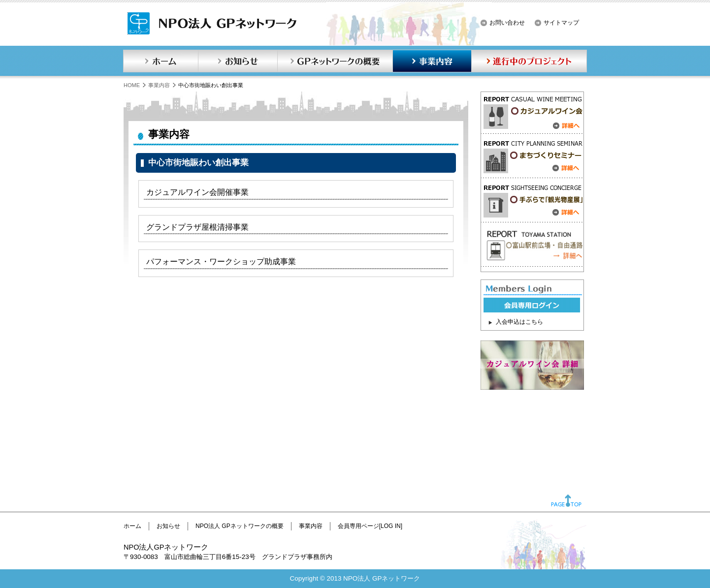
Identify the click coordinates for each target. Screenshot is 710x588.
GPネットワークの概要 (335, 61)
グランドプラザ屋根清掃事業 (197, 227)
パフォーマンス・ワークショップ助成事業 (221, 262)
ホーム (161, 61)
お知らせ (238, 61)
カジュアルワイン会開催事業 (197, 192)
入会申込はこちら (519, 322)
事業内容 (432, 61)
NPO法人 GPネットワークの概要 (240, 526)
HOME (132, 85)
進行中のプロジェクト (529, 61)
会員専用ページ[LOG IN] (370, 526)
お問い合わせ (507, 23)
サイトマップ (561, 23)
